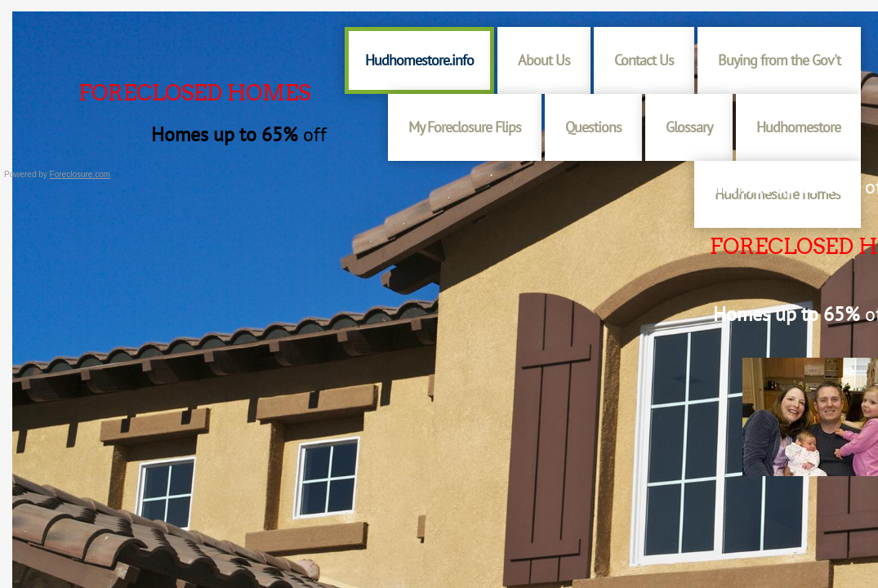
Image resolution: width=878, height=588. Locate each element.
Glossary (689, 127)
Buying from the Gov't (779, 60)
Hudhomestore (798, 127)
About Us (544, 60)
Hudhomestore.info (419, 60)
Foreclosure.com (80, 174)
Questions (593, 127)
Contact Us (644, 60)
